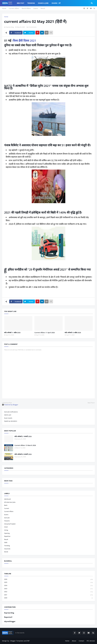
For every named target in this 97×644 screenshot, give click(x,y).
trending (7, 546)
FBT (28, 641)
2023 (48, 589)
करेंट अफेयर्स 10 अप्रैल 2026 (73, 333)
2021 (48, 595)
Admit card (8, 415)
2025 (48, 582)
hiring (6, 530)
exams (6, 515)
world (6, 552)
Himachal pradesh (10, 524)
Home (4, 8)
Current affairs (14, 8)
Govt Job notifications (11, 412)
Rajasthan (7, 536)
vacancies (7, 549)
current (7, 508)
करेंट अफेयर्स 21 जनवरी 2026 (23, 436)
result (6, 539)
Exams (36, 8)
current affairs (9, 511)
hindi (6, 527)
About (74, 641)
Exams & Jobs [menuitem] (43, 3)
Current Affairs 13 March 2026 (25, 445)
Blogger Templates (17, 641)
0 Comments (32, 27)
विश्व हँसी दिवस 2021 (24, 41)
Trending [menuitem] (31, 3)
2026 (48, 579)
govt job (7, 518)
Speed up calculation (11, 421)
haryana (7, 521)
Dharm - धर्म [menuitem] (56, 3)
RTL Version (91, 641)
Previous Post (7, 403)
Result (43, 8)
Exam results (8, 418)
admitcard (7, 499)
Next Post (91, 403)
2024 (48, 586)
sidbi (6, 542)
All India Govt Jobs (10, 502)
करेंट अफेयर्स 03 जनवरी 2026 (23, 454)
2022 (48, 592)
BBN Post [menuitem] (21, 3)
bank (6, 505)
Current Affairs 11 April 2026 (45, 333)
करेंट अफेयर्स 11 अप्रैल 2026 (12, 333)
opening (7, 533)
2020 (48, 598)
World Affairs (26, 8)
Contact (81, 641)
